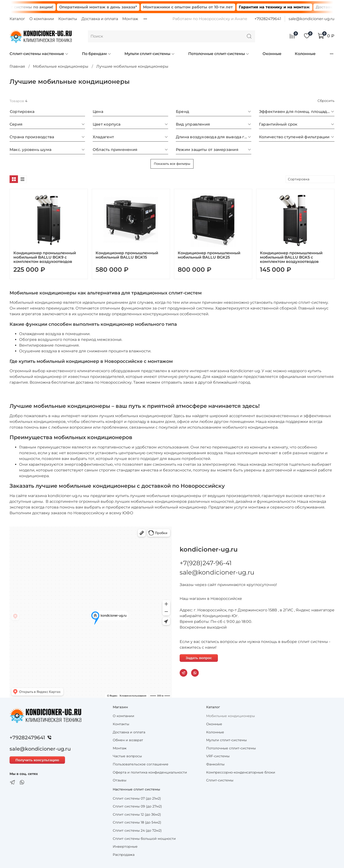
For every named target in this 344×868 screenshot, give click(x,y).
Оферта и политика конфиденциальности (150, 772)
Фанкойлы (215, 764)
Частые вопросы (127, 756)
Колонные (305, 54)
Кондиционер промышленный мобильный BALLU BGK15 (127, 255)
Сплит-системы (220, 780)
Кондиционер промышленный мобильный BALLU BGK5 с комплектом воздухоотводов (291, 257)
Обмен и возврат (128, 740)
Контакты (68, 19)
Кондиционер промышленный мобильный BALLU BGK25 (209, 255)
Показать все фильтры (172, 164)
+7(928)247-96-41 (206, 563)
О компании (42, 19)
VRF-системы (218, 756)
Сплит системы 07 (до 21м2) (137, 798)
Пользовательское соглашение (141, 764)
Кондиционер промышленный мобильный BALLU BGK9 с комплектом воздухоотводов (45, 257)
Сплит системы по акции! (37, 7)
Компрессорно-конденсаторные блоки (241, 772)
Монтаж (130, 19)
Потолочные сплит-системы (219, 54)
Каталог (17, 19)
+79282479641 (268, 19)
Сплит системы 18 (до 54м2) (137, 822)
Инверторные (125, 846)
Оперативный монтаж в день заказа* (109, 7)
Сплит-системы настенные (39, 54)
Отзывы (120, 780)
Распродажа (124, 855)
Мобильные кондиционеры (61, 66)
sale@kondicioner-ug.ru (312, 19)
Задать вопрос (199, 658)
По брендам (97, 54)
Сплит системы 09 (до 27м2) (137, 806)
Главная (17, 66)
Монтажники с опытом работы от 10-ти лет (199, 7)
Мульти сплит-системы (150, 54)
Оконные (272, 54)
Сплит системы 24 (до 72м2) (137, 830)
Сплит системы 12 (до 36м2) (137, 814)
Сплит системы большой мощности (144, 839)
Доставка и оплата (100, 19)
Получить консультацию (37, 760)
